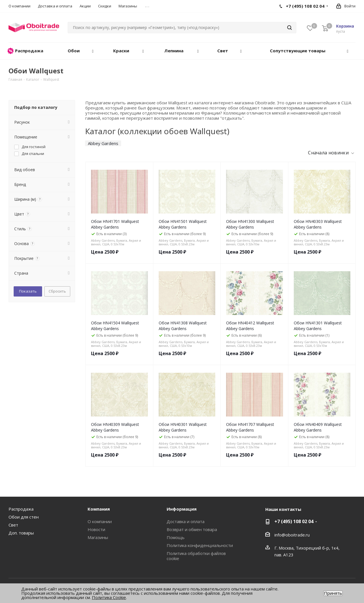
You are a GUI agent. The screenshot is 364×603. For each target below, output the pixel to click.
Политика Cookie (109, 597)
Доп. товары (21, 533)
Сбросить (57, 291)
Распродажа (21, 509)
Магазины (98, 537)
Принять (333, 593)
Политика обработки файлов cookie (196, 556)
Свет (13, 525)
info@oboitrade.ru (292, 535)
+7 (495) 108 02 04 (294, 521)
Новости (96, 529)
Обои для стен (24, 517)
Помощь (176, 537)
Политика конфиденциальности (200, 545)
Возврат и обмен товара (192, 529)
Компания (99, 509)
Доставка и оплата (186, 521)
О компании (100, 521)
